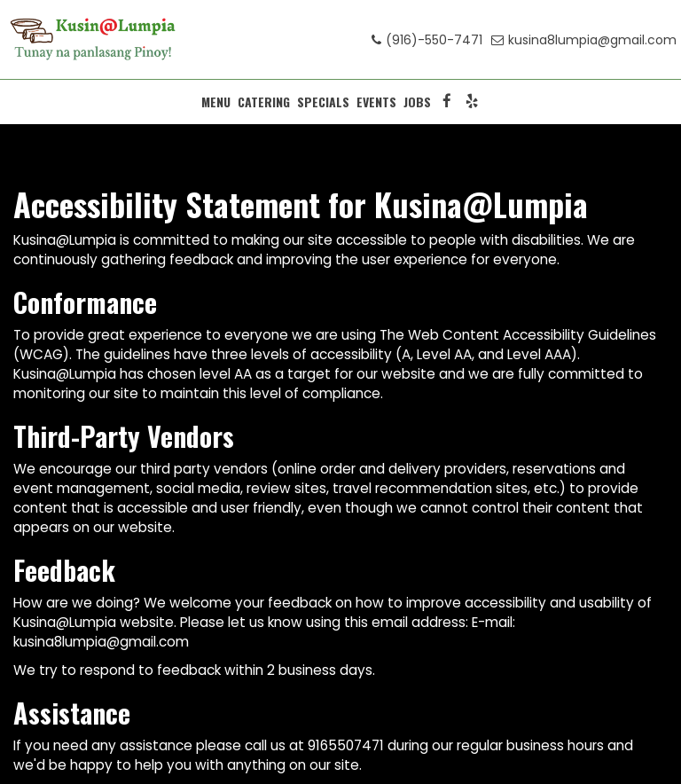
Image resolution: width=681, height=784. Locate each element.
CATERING (264, 102)
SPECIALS (323, 102)
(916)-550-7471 (427, 40)
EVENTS (376, 102)
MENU (216, 102)
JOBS (417, 102)
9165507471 (346, 745)
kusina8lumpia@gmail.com (584, 40)
